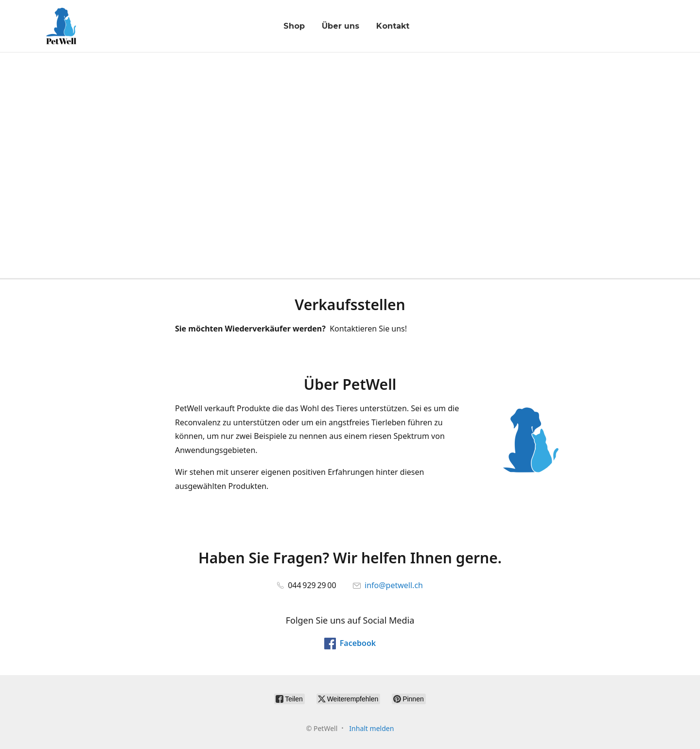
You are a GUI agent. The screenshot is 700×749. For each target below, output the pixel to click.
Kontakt (393, 26)
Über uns (341, 26)
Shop (294, 26)
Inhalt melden (371, 728)
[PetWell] (61, 26)
